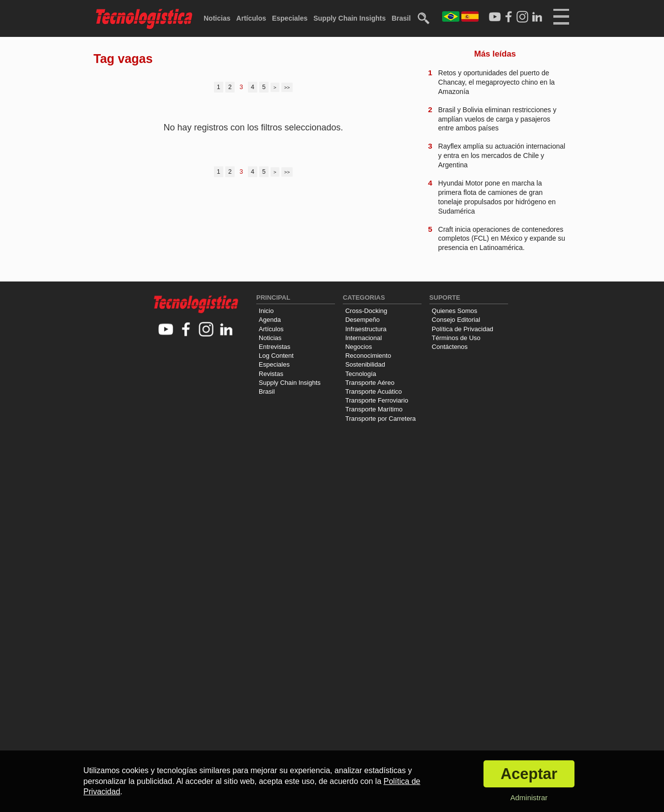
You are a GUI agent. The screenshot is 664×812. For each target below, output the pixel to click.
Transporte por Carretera (380, 419)
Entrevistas (274, 347)
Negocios (359, 347)
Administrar (529, 797)
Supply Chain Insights (349, 18)
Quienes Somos (455, 311)
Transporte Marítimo (374, 409)
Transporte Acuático (374, 391)
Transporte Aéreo (370, 383)
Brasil (401, 18)
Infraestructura (366, 329)
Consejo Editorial (456, 320)
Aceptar (529, 774)
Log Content (276, 356)
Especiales (290, 18)
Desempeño (362, 320)
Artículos (251, 18)
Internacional (363, 338)
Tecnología (361, 374)
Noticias (217, 18)
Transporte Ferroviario (377, 400)
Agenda (270, 320)
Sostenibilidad (365, 364)
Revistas (271, 374)
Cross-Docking (366, 311)
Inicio (266, 311)
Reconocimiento (368, 356)
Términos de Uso (456, 338)
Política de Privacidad (463, 329)
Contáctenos (450, 347)
